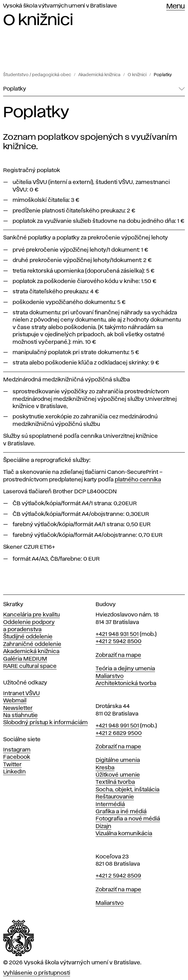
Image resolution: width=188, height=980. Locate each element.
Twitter (12, 765)
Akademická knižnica (99, 75)
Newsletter (18, 708)
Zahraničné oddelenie (32, 644)
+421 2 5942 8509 (118, 876)
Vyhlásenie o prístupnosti (37, 973)
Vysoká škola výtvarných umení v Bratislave (60, 6)
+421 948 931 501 (117, 634)
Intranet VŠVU (22, 694)
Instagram (17, 750)
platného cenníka (138, 480)
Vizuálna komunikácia (124, 834)
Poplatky (163, 75)
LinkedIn (14, 772)
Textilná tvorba (115, 782)
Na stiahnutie (20, 715)
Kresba (105, 768)
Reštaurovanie (115, 797)
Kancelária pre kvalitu (31, 615)
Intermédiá (110, 804)
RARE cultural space (30, 666)
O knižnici (137, 75)
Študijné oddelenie (28, 637)
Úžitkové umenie (118, 775)
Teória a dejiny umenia (125, 669)
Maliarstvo (110, 676)
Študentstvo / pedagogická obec (37, 75)
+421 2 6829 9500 (119, 733)
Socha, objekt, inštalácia (127, 790)
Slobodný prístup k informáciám (45, 723)
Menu (176, 7)
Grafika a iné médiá (121, 812)
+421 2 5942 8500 (119, 642)
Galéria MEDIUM (25, 659)
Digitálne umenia (118, 760)
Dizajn (103, 826)
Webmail (15, 701)
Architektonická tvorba (126, 684)
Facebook (17, 757)
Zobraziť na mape (118, 655)
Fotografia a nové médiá (128, 819)
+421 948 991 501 (117, 726)
